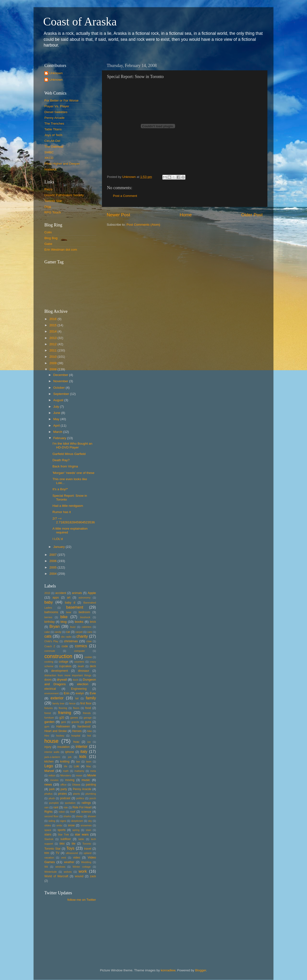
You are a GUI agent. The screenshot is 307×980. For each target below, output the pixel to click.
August (59, 400)
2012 (53, 344)
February (60, 438)
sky (90, 821)
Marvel (49, 771)
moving (70, 780)
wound (79, 876)
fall (77, 698)
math (66, 771)
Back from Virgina (65, 466)
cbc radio (66, 637)
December (61, 375)
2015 (53, 325)
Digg (48, 207)
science (86, 812)
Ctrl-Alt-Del (52, 141)
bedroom (84, 612)
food (88, 708)
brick (93, 622)
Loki (77, 766)
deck (93, 666)
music (86, 780)
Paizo (48, 189)
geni (64, 722)
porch (93, 798)
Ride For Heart (82, 807)
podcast (65, 798)
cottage (64, 662)
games (74, 718)
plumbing (91, 794)
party (64, 789)
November (61, 381)
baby (49, 602)
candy (58, 632)
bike (64, 617)
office (64, 785)
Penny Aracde (82, 789)
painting (91, 785)
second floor (51, 816)
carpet (79, 632)
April (57, 426)
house (51, 741)
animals (77, 593)
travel (88, 849)
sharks (67, 816)
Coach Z (50, 646)
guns (88, 722)
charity (82, 636)
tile (74, 844)
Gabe (48, 244)
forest (48, 713)
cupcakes (65, 666)
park (52, 789)
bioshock (85, 617)
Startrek (49, 839)
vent (64, 858)
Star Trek (63, 835)
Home (186, 215)
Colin (48, 232)
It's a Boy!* (60, 489)
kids (83, 756)
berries (48, 617)
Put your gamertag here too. (69, 284)
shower (92, 816)
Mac (89, 766)
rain (47, 807)
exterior (57, 698)
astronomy (84, 598)
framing (65, 713)
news (48, 784)
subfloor (66, 839)
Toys (70, 848)
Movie (92, 775)
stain (88, 830)
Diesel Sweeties (56, 112)
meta (93, 771)
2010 (53, 357)
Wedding (86, 862)
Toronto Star (53, 201)
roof (73, 812)
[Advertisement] (66, 927)
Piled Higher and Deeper (62, 164)
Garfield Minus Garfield (69, 454)
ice (89, 742)
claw (89, 641)
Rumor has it (62, 512)
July (57, 407)
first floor (86, 703)
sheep (79, 816)
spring (76, 830)
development (59, 671)
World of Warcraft (56, 876)
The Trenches (54, 124)
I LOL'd (58, 539)
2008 (53, 369)
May (57, 419)
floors (76, 708)
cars (89, 632)
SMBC (49, 152)
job (70, 757)
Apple (92, 593)
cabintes (87, 627)
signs (63, 821)
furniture (49, 718)
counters (79, 662)
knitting (65, 762)
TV (58, 853)
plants (76, 794)
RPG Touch (53, 212)
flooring (63, 708)
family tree (59, 703)
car (68, 632)
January (59, 547)
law (78, 762)
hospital (76, 736)
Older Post (252, 215)
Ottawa (76, 785)
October (59, 388)
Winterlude (51, 872)
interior (82, 746)
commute (50, 651)
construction (58, 656)
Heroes (77, 731)
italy (84, 751)
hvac (77, 742)
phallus (48, 794)
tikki (62, 844)
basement (75, 607)
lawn (89, 762)
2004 (53, 574)
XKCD (49, 158)
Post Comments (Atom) (143, 225)
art (69, 598)
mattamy (79, 771)
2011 (53, 350)
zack (93, 876)
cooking (49, 662)
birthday (50, 622)
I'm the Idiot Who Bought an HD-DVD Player (72, 445)
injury (48, 747)
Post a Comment (125, 196)
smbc (59, 825)
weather (69, 862)
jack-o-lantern (52, 757)
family (91, 698)
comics (81, 646)
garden (49, 722)
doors (48, 680)
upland (88, 853)
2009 (53, 363)
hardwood (84, 726)
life (66, 766)
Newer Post (118, 215)
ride (66, 807)
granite (75, 722)
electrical (50, 689)
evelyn (80, 693)
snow (71, 825)
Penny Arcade (54, 118)
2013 (53, 338)
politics (80, 798)
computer (80, 651)
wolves (68, 872)
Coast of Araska (80, 21)
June (57, 413)
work (83, 871)
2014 (53, 331)
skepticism (77, 821)
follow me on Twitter (82, 900)
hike (89, 731)
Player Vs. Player (57, 106)
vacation (49, 858)
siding (52, 821)
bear (69, 612)
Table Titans (53, 129)
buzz (73, 627)
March (58, 432)
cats (48, 636)
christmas (71, 641)
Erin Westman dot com (61, 250)
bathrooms (51, 612)
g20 (62, 718)
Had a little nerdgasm (68, 506)
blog (64, 622)
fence (72, 703)
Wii (46, 867)
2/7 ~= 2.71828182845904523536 (74, 520)
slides (48, 825)
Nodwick (50, 169)
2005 (53, 567)
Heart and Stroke (56, 731)
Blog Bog (51, 238)
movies (54, 780)
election (83, 684)
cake (47, 632)
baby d (70, 603)
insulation (63, 747)
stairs (48, 835)
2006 (53, 561)
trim (47, 853)
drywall (62, 680)
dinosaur (84, 671)
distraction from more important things (68, 675)
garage (88, 718)
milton (52, 775)
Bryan (54, 626)
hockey (60, 736)
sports (62, 830)
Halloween (63, 726)
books (79, 622)
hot (89, 736)
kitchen (49, 762)
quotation (70, 803)
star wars (82, 834)
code (65, 646)
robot (62, 812)
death (81, 666)
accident (61, 593)
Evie (93, 693)
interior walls (52, 752)
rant (56, 807)
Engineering (79, 689)
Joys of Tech (53, 135)
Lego (49, 766)
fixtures (49, 708)
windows (60, 867)
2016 (53, 319)
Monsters (65, 775)
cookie (88, 657)
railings (86, 803)
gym (47, 726)
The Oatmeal (54, 147)
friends (87, 713)
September (62, 394)
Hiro (47, 736)
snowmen (86, 825)
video (77, 858)
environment (51, 693)
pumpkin (54, 803)
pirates (62, 794)
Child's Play (51, 641)
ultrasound (72, 853)
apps (56, 598)
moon (79, 775)
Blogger (201, 970)
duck (75, 680)
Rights (48, 812)
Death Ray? (61, 460)
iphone (70, 752)
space (48, 830)
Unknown (56, 73)
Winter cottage (82, 867)
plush (52, 798)
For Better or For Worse (61, 100)
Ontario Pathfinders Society (64, 195)
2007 (53, 555)
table (81, 839)
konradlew (168, 970)
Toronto (87, 844)
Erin (66, 693)
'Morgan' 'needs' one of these (74, 473)
